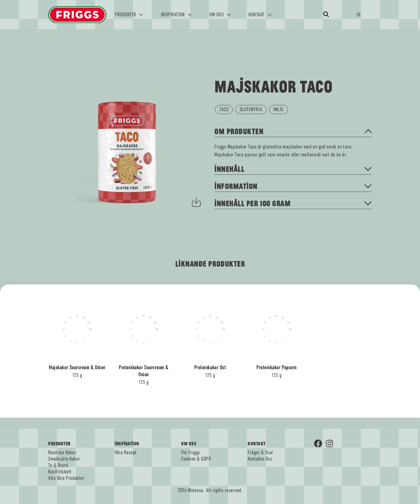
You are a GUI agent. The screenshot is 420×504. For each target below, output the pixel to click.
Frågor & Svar (260, 452)
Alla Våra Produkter (66, 478)
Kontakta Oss (260, 459)
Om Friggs (191, 452)
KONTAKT (260, 15)
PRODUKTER (129, 15)
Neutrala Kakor (62, 452)
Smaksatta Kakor (64, 459)
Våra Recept (126, 452)
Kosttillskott (60, 472)
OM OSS (220, 15)
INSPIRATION (176, 15)
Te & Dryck (58, 465)
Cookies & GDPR (196, 459)
